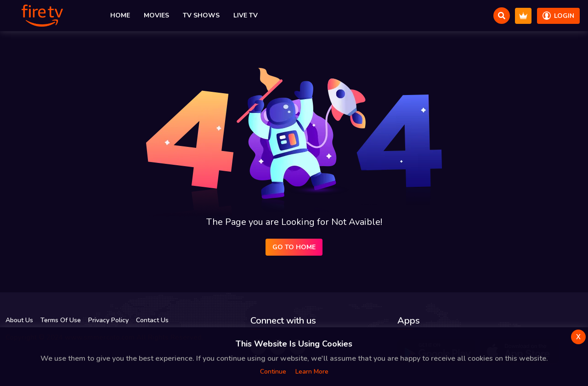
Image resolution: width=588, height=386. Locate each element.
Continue (273, 372)
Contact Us (152, 320)
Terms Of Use (61, 320)
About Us (19, 320)
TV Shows (201, 15)
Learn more (312, 372)
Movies (156, 15)
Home (120, 15)
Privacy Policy (108, 320)
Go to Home (294, 247)
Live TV (246, 15)
